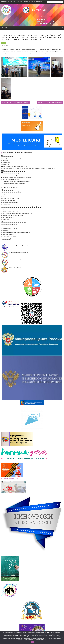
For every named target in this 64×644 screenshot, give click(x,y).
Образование (5, 162)
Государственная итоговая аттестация (11, 194)
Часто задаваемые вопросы (9, 237)
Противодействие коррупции (9, 224)
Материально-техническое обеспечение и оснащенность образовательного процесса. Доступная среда (28, 169)
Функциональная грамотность (9, 235)
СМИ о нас (4, 230)
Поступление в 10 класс (8, 217)
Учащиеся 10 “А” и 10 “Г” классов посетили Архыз (49, 103)
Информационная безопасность (10, 203)
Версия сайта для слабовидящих (55, 2)
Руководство (5, 164)
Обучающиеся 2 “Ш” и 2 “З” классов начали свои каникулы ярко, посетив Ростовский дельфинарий (17, 103)
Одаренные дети (6, 209)
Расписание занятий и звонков (9, 228)
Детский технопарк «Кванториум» (10, 198)
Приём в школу (6, 220)
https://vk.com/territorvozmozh (46, 22)
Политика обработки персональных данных (13, 215)
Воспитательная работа (8, 190)
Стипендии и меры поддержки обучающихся (13, 171)
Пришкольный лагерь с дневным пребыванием (13, 222)
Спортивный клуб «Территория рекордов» (15, 247)
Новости (4, 43)
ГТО (3, 196)
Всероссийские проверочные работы (11, 192)
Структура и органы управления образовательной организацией (18, 158)
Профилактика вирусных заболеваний (11, 226)
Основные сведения (7, 156)
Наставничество (6, 205)
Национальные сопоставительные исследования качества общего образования (22, 207)
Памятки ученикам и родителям (10, 211)
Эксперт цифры (6, 241)
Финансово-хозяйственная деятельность (12, 175)
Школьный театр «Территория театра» (15, 255)
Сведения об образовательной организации (33, 2)
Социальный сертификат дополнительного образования (16, 232)
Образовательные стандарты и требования (13, 184)
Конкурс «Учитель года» (11, 270)
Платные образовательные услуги (11, 173)
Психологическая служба (11, 262)
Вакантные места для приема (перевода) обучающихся (16, 177)
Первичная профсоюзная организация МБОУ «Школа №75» (17, 213)
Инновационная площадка (8, 200)
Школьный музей (6, 239)
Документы (5, 160)
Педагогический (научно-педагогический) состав (14, 167)
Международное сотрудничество (10, 179)
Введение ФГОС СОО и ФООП (9, 188)
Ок (32, 642)
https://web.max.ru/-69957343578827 (46, 24)
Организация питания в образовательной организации (16, 181)
